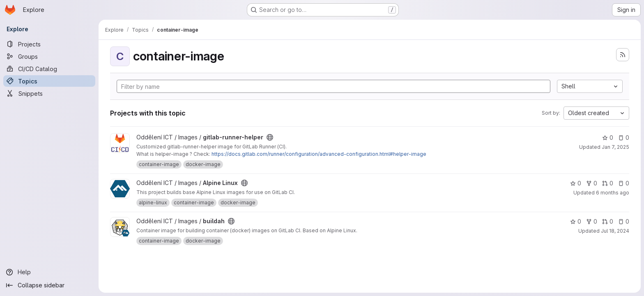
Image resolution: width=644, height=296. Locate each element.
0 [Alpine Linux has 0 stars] (576, 183)
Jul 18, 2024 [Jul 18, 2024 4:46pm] (615, 231)
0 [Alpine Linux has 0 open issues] (624, 183)
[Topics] (49, 81)
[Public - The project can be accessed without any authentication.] (270, 137)
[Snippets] (49, 93)
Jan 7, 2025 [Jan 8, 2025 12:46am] (615, 147)
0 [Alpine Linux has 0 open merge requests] (608, 183)
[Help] (49, 272)
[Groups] (49, 56)
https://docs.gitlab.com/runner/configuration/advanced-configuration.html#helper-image (319, 154)
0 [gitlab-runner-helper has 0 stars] (608, 138)
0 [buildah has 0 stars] (576, 221)
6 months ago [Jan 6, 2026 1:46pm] (613, 193)
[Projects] (49, 44)
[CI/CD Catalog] (49, 69)
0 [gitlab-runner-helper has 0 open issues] (624, 138)
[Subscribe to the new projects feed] (623, 55)
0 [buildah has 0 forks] (592, 221)
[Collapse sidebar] (49, 285)
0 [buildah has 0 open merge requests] (608, 221)
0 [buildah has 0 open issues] (624, 221)
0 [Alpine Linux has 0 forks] (592, 183)
